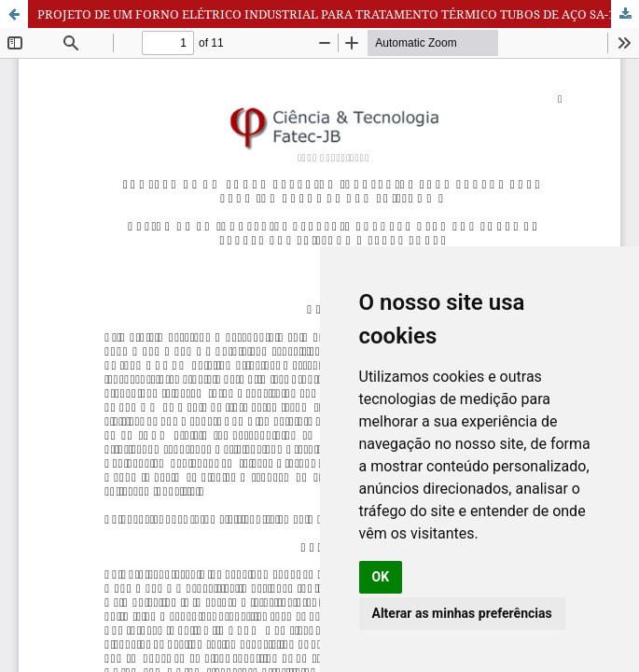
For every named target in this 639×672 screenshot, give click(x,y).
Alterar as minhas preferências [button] (462, 613)
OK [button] (381, 577)
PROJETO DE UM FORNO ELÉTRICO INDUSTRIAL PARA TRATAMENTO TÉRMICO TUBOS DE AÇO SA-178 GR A (338, 14)
